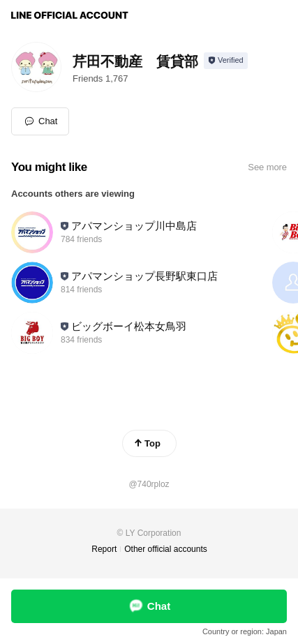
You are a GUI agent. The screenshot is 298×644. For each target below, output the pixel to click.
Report (104, 549)
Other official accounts (166, 549)
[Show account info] (226, 61)
